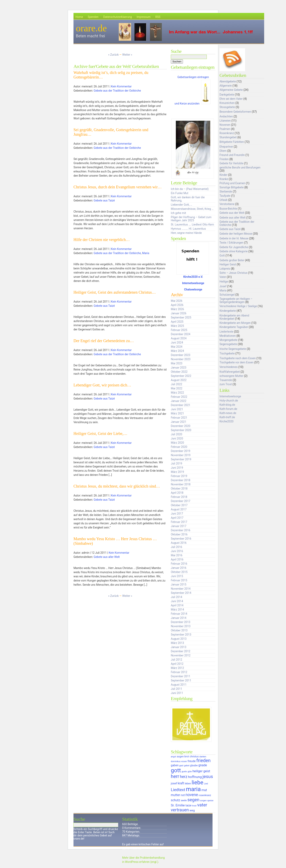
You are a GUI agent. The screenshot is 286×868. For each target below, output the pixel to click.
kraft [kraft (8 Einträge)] (181, 783)
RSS (158, 17)
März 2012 (177, 668)
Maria (146, 253)
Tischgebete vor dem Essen (237, 362)
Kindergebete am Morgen (235, 323)
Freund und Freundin (232, 155)
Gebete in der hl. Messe (234, 238)
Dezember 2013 (181, 622)
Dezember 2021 (181, 405)
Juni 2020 (177, 438)
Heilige (224, 282)
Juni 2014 (177, 601)
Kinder (223, 175)
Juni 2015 (177, 576)
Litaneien (225, 121)
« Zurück (114, 55)
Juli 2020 (176, 434)
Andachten (226, 116)
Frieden (224, 159)
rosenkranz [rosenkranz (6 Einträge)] (205, 795)
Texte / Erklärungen (231, 243)
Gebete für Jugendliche (234, 247)
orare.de (91, 28)
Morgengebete (228, 340)
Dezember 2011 (181, 676)
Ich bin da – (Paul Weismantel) (190, 189)
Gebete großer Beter (232, 260)
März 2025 (177, 326)
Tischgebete (227, 353)
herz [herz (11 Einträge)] (184, 777)
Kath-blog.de (227, 405)
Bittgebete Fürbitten (232, 142)
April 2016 (177, 559)
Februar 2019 (179, 476)
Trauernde (226, 380)
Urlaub (223, 200)
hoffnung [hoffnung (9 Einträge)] (195, 777)
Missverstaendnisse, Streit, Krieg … (192, 209)
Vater (223, 277)
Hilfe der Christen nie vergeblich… (102, 240)
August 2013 (179, 639)
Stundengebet (228, 137)
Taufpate (225, 196)
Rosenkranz (227, 133)
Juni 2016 (177, 551)
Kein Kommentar (121, 86)
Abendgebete (228, 81)
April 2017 (177, 518)
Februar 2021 (179, 418)
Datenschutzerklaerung (118, 17)
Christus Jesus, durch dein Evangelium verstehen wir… (118, 187)
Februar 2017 (179, 522)
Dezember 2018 (181, 480)
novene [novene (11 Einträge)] (192, 795)
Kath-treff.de (227, 417)
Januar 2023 (179, 368)
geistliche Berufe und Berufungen (240, 167)
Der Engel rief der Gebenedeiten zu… (104, 341)
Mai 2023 (177, 363)
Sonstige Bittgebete (232, 187)
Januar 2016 (179, 568)
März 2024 (177, 351)
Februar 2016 (179, 564)
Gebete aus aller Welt (107, 557)
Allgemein (226, 86)
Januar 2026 (179, 313)
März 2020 (177, 443)
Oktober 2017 (179, 505)
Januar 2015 (179, 584)
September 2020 (181, 430)
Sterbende (226, 192)
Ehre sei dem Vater (231, 99)
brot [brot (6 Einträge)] (187, 756)
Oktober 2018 (179, 489)
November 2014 (181, 589)
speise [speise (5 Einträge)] (210, 801)
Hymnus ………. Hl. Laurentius (188, 229)
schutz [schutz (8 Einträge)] (175, 800)
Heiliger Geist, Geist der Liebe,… (100, 434)
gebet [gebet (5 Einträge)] (187, 766)
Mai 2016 (177, 555)
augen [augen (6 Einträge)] (180, 756)
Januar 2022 (179, 401)
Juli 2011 (176, 689)
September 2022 (181, 376)
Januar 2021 (179, 422)
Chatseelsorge (193, 289)
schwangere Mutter (231, 376)
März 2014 (177, 610)
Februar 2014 (179, 614)
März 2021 (177, 413)
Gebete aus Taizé (104, 200)
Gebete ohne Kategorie (234, 251)
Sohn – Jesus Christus (233, 273)
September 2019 (181, 459)
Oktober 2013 (179, 630)
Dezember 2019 (181, 451)
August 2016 (179, 543)
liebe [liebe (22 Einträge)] (198, 782)
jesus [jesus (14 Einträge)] (208, 776)
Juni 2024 (177, 343)
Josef (223, 286)
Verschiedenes (229, 367)
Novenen (225, 125)
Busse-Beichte (228, 209)
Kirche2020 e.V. (193, 277)
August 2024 (179, 338)
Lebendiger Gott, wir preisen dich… (102, 385)
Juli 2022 (176, 384)
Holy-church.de (229, 401)
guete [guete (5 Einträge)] (184, 772)
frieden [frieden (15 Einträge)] (204, 761)
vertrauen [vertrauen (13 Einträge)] (180, 810)
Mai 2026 (177, 301)
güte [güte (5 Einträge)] (190, 772)
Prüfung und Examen (232, 183)
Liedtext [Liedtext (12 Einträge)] (178, 790)
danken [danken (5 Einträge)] (203, 757)
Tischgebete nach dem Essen (238, 358)
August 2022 (179, 380)
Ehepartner (226, 147)
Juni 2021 (177, 409)
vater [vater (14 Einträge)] (202, 805)
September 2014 (181, 593)
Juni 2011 (177, 693)
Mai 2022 (177, 388)
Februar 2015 (179, 580)
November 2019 (181, 455)
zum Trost (226, 384)
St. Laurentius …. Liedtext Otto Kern (192, 224)
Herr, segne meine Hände (186, 233)
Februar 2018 (179, 497)
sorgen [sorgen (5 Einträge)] (203, 801)
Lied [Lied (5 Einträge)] (206, 784)
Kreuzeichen (227, 103)
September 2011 (181, 680)
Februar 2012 (179, 672)
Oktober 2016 (179, 534)
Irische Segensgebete (233, 349)
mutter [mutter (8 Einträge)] (175, 795)
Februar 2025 (179, 330)
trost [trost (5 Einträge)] (194, 806)
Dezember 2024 (181, 334)
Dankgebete (227, 95)
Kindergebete (228, 311)
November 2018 (181, 484)
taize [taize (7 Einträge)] (188, 805)
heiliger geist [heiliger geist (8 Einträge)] (201, 771)
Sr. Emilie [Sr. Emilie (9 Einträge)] (178, 805)
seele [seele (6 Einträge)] (184, 800)
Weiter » (127, 55)
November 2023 (181, 359)
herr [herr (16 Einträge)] (175, 776)
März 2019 (177, 472)
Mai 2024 (177, 347)
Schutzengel (227, 295)
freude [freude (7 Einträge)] (192, 761)
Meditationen (228, 336)
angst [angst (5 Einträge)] (173, 757)
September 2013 (181, 635)
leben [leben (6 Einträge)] (188, 783)
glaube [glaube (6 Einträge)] (194, 765)
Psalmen (225, 129)
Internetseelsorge (193, 283)
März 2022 (177, 393)
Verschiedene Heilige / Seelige (238, 306)
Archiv (177, 295)
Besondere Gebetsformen (235, 112)
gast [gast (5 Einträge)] (181, 766)
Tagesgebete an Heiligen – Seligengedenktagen (236, 300)
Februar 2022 (179, 397)
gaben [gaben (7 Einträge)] (175, 765)
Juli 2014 (176, 597)
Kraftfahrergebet (230, 372)
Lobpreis (225, 269)
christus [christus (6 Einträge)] (194, 756)
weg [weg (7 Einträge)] (192, 810)
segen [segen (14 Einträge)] (193, 800)
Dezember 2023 (181, 355)
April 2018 (177, 493)
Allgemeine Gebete (231, 90)
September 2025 (181, 317)
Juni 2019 (177, 468)
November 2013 (181, 626)
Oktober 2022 (179, 372)
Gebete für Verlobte (231, 163)
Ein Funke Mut (180, 193)
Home (79, 17)
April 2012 (177, 664)
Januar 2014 (179, 618)
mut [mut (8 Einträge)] (204, 790)
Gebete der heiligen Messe (236, 234)
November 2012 (181, 655)
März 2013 (177, 643)
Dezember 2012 (181, 651)
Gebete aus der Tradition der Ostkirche (117, 91)
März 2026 (177, 309)
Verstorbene (227, 204)
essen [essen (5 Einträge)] (184, 761)
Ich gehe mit (178, 213)
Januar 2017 (179, 526)
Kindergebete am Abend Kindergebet (234, 317)
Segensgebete (228, 344)
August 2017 (179, 509)
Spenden (93, 17)
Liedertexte (226, 332)
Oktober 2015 (179, 572)
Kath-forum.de (228, 409)
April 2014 (177, 605)
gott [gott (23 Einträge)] (176, 770)
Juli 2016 (176, 547)
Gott (222, 255)
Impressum (144, 17)
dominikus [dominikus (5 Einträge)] (176, 761)
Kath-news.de (228, 413)
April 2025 (177, 322)
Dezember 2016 (181, 530)
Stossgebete (227, 107)
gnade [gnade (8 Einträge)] (203, 765)
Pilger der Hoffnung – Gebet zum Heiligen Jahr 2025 (191, 219)
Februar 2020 (179, 447)
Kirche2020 (227, 421)
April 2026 (177, 305)
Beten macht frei (90, 36)
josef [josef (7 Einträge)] (174, 783)
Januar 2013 (179, 647)
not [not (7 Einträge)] (183, 795)
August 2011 (179, 685)
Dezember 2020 (181, 426)
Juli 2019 (176, 464)
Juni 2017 (177, 514)
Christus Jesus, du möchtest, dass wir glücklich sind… (117, 486)
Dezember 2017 (181, 501)
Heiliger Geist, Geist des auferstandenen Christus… (115, 292)
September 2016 (181, 539)
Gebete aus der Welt (232, 213)
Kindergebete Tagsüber (234, 327)
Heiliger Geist (228, 264)
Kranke (224, 179)
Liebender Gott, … (181, 205)
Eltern (223, 151)
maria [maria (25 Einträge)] (193, 789)
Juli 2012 (176, 660)
